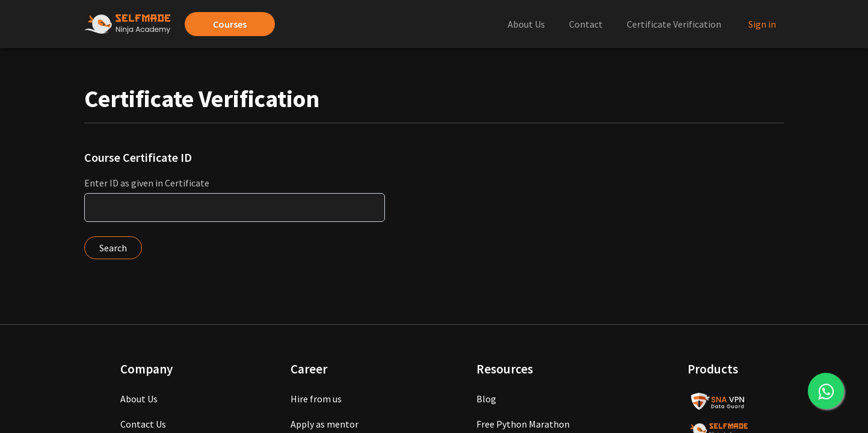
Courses (230, 24)
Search (113, 248)
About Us (526, 24)
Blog (486, 399)
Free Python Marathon (523, 424)
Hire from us (316, 399)
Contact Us (143, 424)
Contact (586, 24)
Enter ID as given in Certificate (147, 183)
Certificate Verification (674, 24)
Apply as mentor (325, 424)
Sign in (762, 24)
